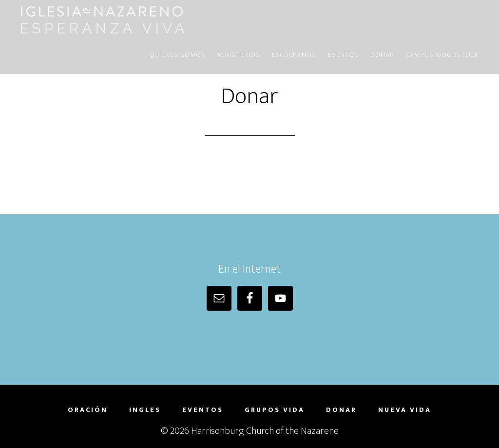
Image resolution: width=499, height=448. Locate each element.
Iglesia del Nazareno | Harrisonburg (103, 19)
